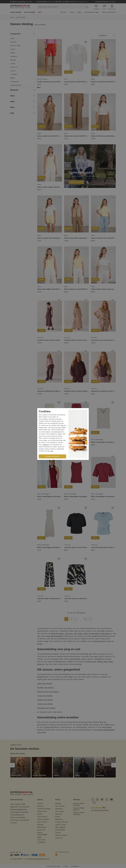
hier (54, 438)
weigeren (46, 445)
